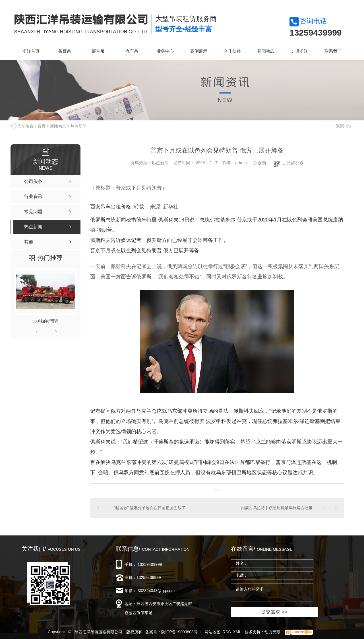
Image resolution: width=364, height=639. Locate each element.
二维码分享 (293, 163)
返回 (344, 126)
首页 (42, 126)
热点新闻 (78, 126)
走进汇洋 (299, 51)
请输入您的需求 (272, 592)
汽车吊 (132, 51)
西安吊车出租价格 (111, 207)
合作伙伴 (232, 51)
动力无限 (272, 632)
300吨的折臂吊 (45, 321)
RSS (227, 632)
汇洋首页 (31, 51)
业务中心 (165, 51)
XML (237, 632)
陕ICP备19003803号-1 (181, 632)
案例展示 (199, 51)
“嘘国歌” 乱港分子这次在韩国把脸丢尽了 (150, 508)
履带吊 (98, 51)
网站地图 (212, 632)
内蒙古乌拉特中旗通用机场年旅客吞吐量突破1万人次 (288, 508)
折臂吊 (65, 51)
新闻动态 (266, 51)
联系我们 (333, 51)
